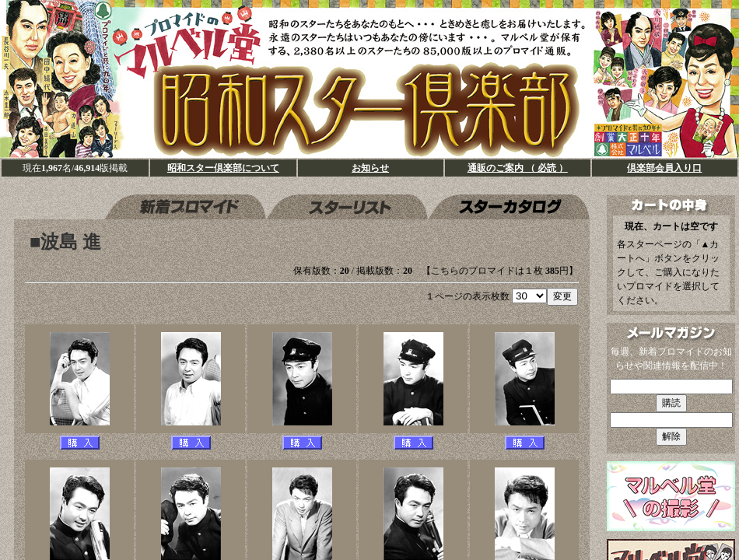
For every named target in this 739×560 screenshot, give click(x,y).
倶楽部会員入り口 (664, 168)
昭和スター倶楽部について (223, 168)
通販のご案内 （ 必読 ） (518, 168)
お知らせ (370, 168)
